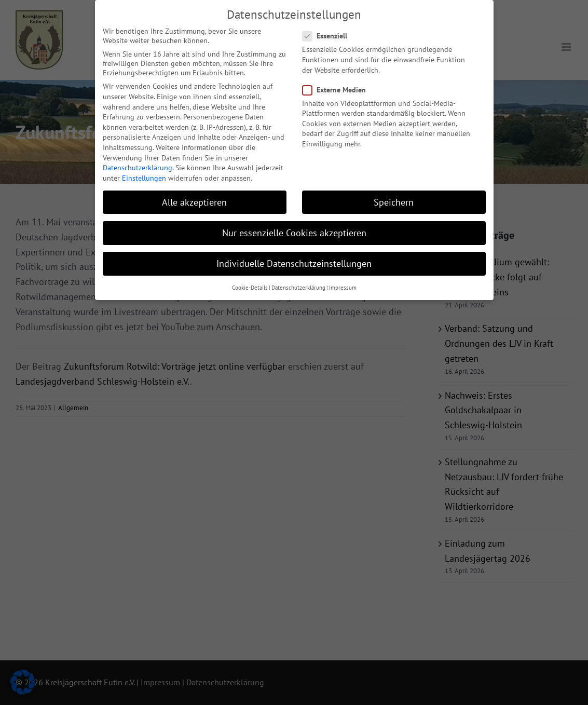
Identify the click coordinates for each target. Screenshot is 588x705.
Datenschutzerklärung (138, 165)
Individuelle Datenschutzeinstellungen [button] (294, 260)
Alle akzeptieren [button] (194, 199)
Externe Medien (338, 87)
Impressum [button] (343, 284)
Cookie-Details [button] (250, 284)
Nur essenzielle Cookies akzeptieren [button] (294, 230)
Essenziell (329, 33)
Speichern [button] (394, 199)
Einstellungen (144, 175)
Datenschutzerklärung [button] (298, 284)
